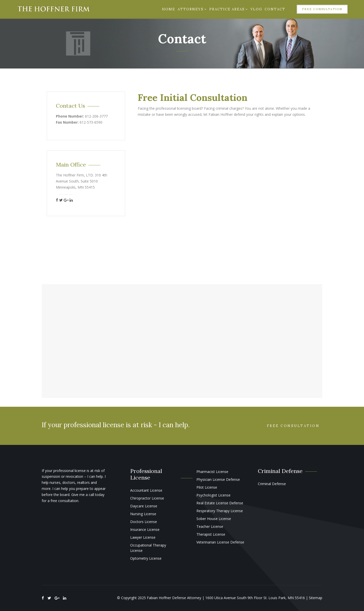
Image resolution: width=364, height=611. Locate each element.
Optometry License (146, 558)
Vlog (256, 9)
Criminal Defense (272, 484)
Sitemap (316, 598)
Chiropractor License (147, 498)
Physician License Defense (218, 479)
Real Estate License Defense (220, 503)
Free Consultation (322, 9)
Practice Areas (229, 9)
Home (169, 9)
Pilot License (207, 487)
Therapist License (211, 534)
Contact (275, 9)
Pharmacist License (212, 472)
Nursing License (143, 514)
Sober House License (214, 519)
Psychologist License (213, 495)
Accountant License (146, 490)
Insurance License (145, 529)
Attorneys (192, 9)
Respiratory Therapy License (220, 511)
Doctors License (144, 522)
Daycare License (144, 506)
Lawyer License (143, 537)
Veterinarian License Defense (220, 542)
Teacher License (210, 526)
